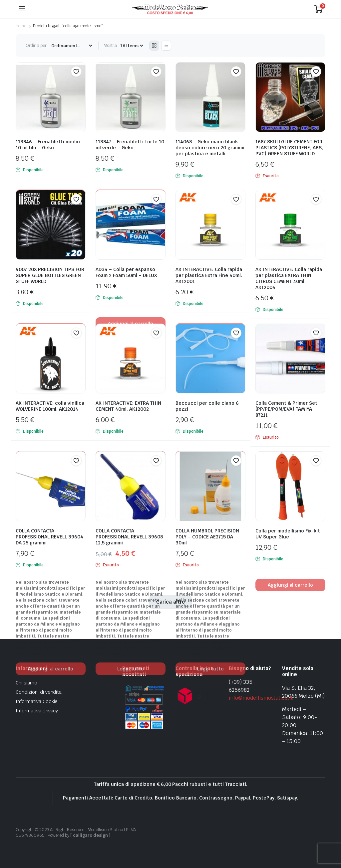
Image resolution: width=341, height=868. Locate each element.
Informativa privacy (37, 711)
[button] (76, 72)
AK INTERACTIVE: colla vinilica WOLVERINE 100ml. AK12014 (50, 406)
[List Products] (166, 46)
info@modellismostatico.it (261, 698)
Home (21, 26)
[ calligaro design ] (90, 835)
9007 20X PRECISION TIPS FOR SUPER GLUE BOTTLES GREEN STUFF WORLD (50, 275)
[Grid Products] (154, 46)
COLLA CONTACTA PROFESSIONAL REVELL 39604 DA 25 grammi (49, 537)
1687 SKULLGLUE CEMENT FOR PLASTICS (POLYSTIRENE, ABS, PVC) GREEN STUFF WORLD (289, 148)
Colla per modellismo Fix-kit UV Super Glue (288, 534)
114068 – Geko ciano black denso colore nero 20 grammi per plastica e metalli (210, 148)
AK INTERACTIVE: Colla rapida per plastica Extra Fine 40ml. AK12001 (209, 275)
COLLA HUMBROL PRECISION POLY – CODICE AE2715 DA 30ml (207, 537)
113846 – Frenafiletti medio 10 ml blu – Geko (48, 145)
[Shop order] (72, 46)
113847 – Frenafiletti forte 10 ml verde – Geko (130, 145)
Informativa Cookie (37, 701)
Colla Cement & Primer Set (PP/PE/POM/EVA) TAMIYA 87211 (286, 409)
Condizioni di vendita (39, 692)
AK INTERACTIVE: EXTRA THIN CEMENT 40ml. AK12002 (128, 406)
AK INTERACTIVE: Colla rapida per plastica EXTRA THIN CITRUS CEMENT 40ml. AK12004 (289, 278)
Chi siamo (26, 683)
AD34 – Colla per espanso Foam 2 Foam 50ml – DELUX (126, 272)
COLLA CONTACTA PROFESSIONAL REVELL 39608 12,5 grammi (129, 537)
